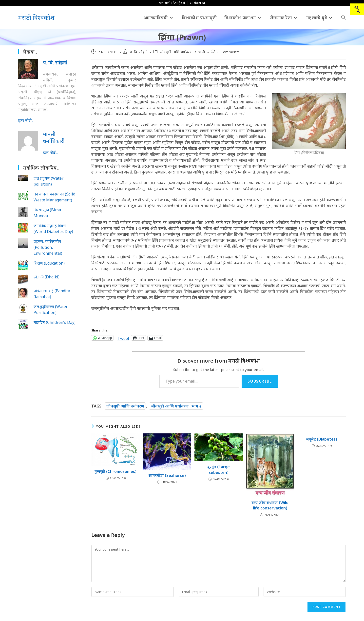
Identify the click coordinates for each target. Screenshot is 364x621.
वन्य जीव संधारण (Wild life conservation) (270, 505)
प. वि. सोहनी (139, 52)
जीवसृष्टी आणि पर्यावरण (176, 52)
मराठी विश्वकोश (36, 17)
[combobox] (357, 9)
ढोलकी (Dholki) (47, 277)
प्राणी (202, 52)
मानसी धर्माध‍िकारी (54, 138)
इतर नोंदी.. (26, 120)
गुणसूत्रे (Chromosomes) (115, 471)
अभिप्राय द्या (197, 3)
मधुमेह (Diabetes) (322, 439)
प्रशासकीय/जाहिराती (172, 3)
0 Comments (229, 52)
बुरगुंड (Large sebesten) (219, 469)
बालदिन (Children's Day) (55, 322)
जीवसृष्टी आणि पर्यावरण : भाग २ (176, 406)
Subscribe (260, 381)
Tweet (123, 338)
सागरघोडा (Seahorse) (167, 475)
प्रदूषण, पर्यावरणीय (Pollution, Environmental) (48, 247)
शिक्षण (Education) (49, 263)
